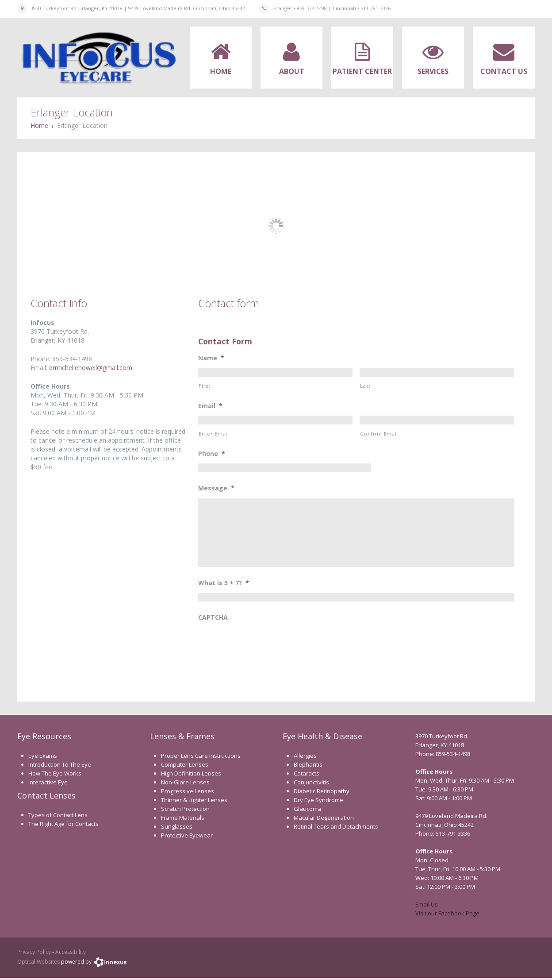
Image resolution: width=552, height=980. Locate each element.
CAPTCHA (213, 620)
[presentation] (265, 647)
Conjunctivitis (311, 784)
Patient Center (362, 71)
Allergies (305, 758)
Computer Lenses (185, 767)
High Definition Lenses (191, 776)
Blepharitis (308, 767)
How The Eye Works (55, 776)
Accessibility (71, 954)
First (204, 386)
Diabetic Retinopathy (322, 793)
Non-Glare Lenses (185, 784)
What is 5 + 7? (224, 585)
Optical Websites (38, 964)
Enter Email (214, 434)
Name (211, 358)
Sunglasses (177, 829)
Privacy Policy (34, 954)
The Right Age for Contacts (63, 826)
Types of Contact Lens (58, 817)
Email (210, 406)
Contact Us (504, 71)
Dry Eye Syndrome (318, 802)
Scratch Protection (185, 811)
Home (221, 71)
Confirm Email (379, 434)
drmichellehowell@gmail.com (91, 368)
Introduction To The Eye (60, 767)
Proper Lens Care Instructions (201, 758)
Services (433, 71)
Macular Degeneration (324, 820)
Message (216, 488)
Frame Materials (183, 820)
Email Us (427, 907)
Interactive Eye (48, 784)
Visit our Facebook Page (447, 915)
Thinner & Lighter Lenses (194, 802)
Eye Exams (43, 758)
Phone (212, 454)
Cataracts (307, 776)
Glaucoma (307, 811)
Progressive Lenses (188, 793)
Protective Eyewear (187, 837)
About (292, 71)
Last (365, 386)
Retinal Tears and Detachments (336, 829)
